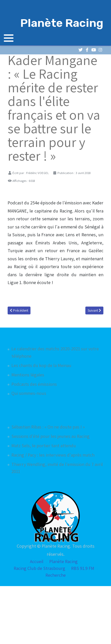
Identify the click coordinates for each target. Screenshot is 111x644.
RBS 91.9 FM (83, 568)
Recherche (56, 575)
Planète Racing (64, 561)
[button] (9, 38)
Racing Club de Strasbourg (39, 568)
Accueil (37, 561)
